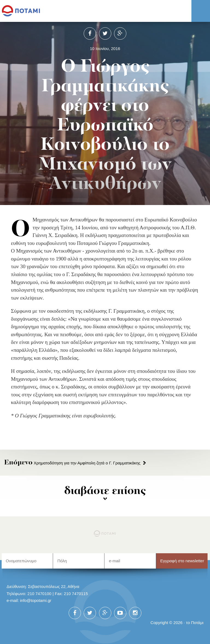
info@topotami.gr (36, 600)
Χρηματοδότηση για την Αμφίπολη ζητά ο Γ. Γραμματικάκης (72, 463)
